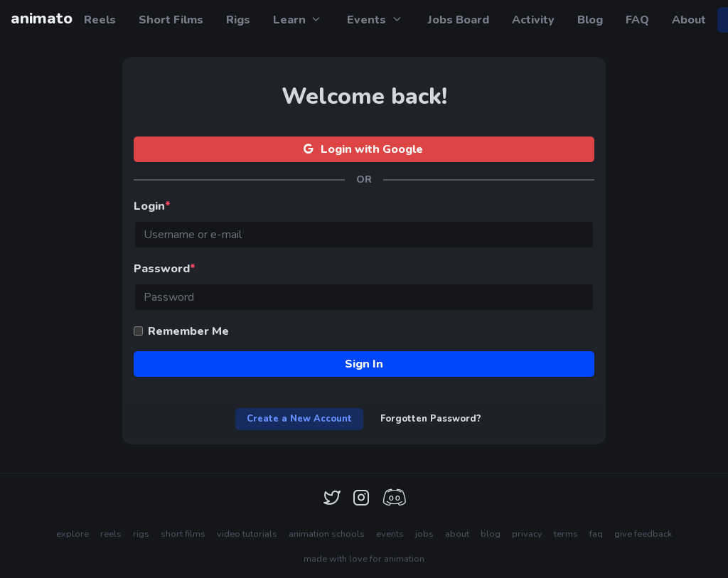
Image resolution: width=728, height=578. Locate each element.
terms (566, 534)
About (689, 20)
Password (165, 269)
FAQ (637, 20)
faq (596, 534)
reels (111, 534)
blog (491, 534)
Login (152, 206)
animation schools (327, 534)
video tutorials (247, 534)
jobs (424, 534)
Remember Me (188, 331)
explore (73, 534)
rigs (141, 534)
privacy (527, 534)
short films (183, 534)
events (390, 534)
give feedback (643, 534)
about (457, 534)
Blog (590, 20)
